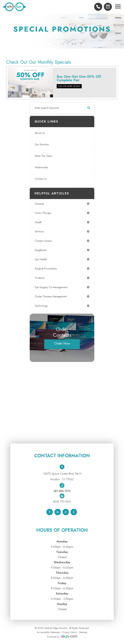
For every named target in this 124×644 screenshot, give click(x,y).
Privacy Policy (70, 632)
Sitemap (83, 632)
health (38, 222)
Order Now (62, 344)
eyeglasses (41, 250)
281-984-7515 (62, 491)
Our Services (42, 144)
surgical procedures (46, 268)
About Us (40, 133)
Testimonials (41, 167)
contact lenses (43, 241)
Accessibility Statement (48, 632)
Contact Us (41, 179)
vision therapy (43, 213)
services (39, 231)
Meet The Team (43, 156)
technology (41, 306)
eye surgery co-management (51, 287)
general (39, 204)
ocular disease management (51, 296)
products (40, 278)
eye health (41, 259)
